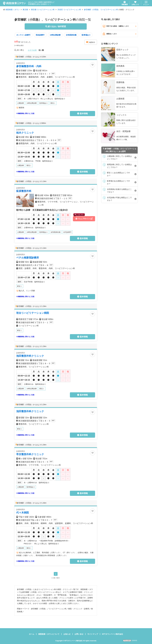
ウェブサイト (83, 218)
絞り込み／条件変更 (56, 26)
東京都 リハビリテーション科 (43, 10)
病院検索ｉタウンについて (49, 634)
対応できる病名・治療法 (119, 26)
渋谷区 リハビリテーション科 (69, 10)
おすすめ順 (32, 50)
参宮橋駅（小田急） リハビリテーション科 (101, 10)
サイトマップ (93, 634)
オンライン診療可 (23, 35)
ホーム (32, 634)
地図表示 (91, 42)
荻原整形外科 (24, 191)
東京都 (25, 10)
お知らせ (67, 634)
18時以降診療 (55, 35)
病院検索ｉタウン (13, 10)
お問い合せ (79, 634)
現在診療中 (40, 35)
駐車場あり (86, 35)
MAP (53, 74)
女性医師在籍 (71, 35)
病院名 (119, 34)
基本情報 (82, 114)
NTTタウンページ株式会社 (113, 634)
